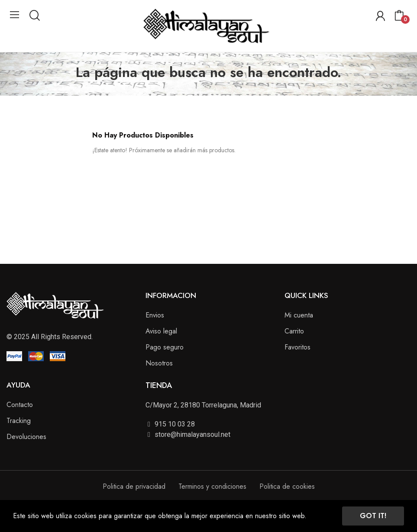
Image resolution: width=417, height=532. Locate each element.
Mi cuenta (299, 315)
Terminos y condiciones (212, 486)
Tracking (19, 421)
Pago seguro (165, 347)
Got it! (373, 516)
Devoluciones (26, 437)
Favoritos (297, 347)
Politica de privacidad (134, 486)
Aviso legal (161, 331)
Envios (155, 315)
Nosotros (159, 363)
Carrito (294, 331)
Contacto (20, 405)
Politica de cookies (287, 486)
